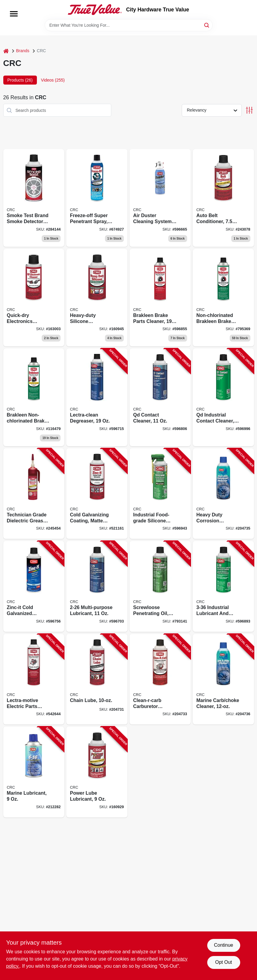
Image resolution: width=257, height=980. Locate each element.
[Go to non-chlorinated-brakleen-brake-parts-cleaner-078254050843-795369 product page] (223, 298)
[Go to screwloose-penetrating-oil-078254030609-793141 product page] (160, 586)
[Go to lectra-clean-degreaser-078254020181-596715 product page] (97, 397)
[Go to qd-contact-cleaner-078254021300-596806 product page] (160, 397)
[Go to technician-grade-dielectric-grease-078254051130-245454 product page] (34, 494)
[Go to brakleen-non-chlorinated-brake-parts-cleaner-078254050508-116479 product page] (34, 397)
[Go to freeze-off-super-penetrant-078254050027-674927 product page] (97, 198)
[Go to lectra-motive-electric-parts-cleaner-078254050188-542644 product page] (34, 679)
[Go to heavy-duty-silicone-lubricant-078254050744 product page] (97, 298)
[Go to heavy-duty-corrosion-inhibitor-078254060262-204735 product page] (223, 494)
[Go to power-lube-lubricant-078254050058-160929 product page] (97, 772)
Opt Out (223, 962)
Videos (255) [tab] (53, 80)
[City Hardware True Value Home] (95, 10)
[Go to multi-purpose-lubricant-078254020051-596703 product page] (97, 586)
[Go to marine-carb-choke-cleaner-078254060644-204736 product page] (223, 679)
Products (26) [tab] (20, 80)
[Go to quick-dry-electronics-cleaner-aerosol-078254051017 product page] (34, 298)
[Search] (207, 25)
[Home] (6, 51)
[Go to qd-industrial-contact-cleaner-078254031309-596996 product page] (223, 397)
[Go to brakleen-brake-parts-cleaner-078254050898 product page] (160, 298)
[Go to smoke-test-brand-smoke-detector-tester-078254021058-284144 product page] (34, 198)
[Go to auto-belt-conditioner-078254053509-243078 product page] (223, 198)
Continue (223, 945)
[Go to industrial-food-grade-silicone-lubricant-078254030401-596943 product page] (160, 494)
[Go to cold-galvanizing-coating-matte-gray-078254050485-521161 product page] (97, 494)
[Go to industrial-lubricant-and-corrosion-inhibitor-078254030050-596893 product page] (223, 586)
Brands (23, 51)
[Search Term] (129, 25)
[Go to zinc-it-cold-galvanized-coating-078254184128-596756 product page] (34, 586)
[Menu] (14, 14)
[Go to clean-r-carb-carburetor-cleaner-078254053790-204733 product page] (160, 679)
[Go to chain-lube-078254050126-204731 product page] (97, 679)
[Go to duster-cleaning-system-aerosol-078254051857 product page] (160, 198)
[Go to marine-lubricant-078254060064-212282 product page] (34, 772)
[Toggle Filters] (249, 110)
